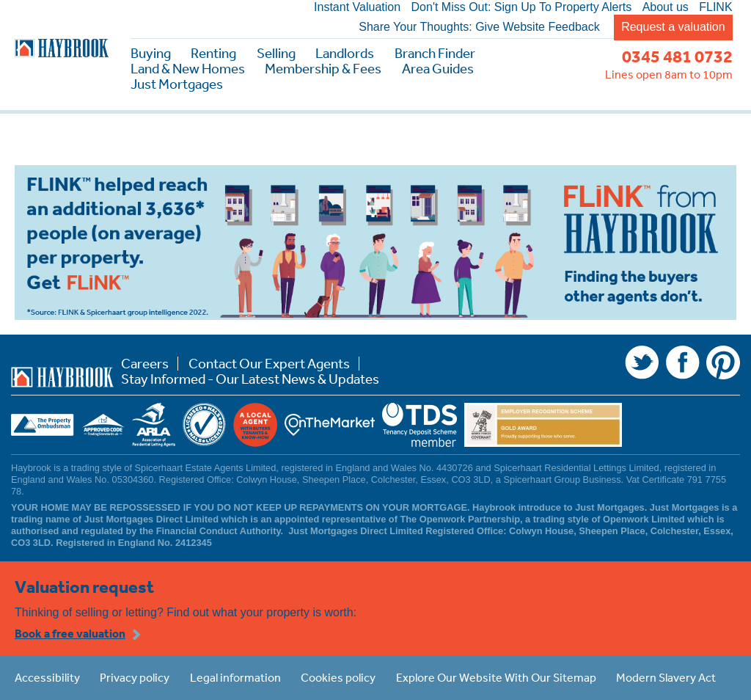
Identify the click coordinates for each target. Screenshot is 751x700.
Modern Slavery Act (666, 677)
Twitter (642, 362)
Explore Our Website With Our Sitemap (496, 677)
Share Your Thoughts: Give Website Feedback (479, 27)
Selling (276, 53)
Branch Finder (435, 53)
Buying (151, 53)
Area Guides (438, 69)
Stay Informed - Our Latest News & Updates (250, 379)
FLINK (715, 7)
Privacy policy (135, 677)
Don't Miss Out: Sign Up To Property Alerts (522, 7)
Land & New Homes (188, 69)
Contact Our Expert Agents (269, 364)
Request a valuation (673, 27)
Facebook (683, 362)
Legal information (235, 677)
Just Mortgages (177, 84)
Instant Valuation (357, 7)
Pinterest (723, 362)
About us (666, 7)
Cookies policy (338, 677)
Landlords (345, 53)
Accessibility (47, 677)
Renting (213, 53)
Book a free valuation (70, 633)
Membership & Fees (323, 69)
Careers (145, 364)
